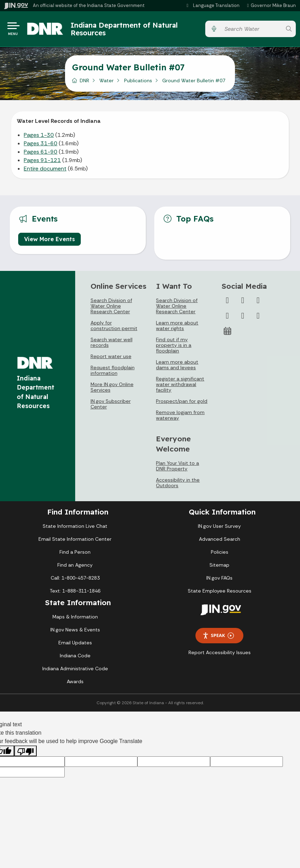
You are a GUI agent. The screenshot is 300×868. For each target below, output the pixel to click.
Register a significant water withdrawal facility (180, 387)
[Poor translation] (26, 753)
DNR (84, 83)
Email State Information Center (75, 541)
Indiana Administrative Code (75, 671)
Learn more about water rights (177, 328)
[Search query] (251, 30)
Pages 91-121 (42, 163)
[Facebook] (227, 303)
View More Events (49, 241)
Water (106, 83)
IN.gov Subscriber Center (111, 406)
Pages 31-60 (41, 146)
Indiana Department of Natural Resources (130, 30)
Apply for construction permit (114, 328)
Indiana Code (75, 658)
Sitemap (219, 567)
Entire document (45, 171)
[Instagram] (258, 303)
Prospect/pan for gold (182, 404)
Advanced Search (220, 541)
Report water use (111, 359)
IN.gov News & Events (75, 632)
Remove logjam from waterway (180, 418)
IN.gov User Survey (219, 528)
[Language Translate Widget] (213, 6)
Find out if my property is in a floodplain (174, 348)
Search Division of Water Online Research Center (111, 308)
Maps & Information (75, 619)
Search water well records (112, 345)
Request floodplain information (113, 373)
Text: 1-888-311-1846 (75, 593)
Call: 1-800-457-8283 (75, 580)
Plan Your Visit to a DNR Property (177, 468)
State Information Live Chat (75, 528)
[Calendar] (227, 334)
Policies (220, 554)
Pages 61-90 (41, 154)
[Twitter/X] (243, 303)
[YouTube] (227, 318)
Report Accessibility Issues (220, 655)
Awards (75, 684)
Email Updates (75, 645)
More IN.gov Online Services (112, 390)
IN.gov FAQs (219, 580)
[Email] (258, 318)
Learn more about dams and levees (177, 367)
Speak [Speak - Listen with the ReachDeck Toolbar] (218, 638)
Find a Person (75, 554)
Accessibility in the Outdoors (178, 485)
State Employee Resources (220, 593)
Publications (138, 83)
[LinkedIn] (243, 318)
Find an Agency (75, 567)
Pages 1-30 (39, 137)
